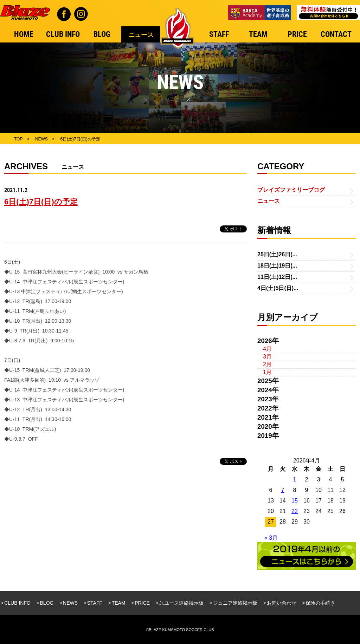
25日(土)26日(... (277, 254)
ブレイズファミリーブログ (291, 190)
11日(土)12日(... (277, 277)
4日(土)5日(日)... (278, 288)
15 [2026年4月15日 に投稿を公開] (295, 501)
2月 (267, 364)
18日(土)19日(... (277, 266)
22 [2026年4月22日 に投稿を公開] (295, 511)
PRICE (142, 603)
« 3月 (271, 538)
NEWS (70, 603)
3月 (267, 357)
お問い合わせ (282, 603)
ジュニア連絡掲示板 (235, 603)
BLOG (47, 603)
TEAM (119, 603)
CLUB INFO (17, 603)
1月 (267, 372)
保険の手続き (320, 603)
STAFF (95, 603)
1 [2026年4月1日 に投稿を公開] (295, 479)
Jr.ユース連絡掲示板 (182, 603)
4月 (267, 349)
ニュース (269, 201)
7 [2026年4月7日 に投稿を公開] (283, 490)
